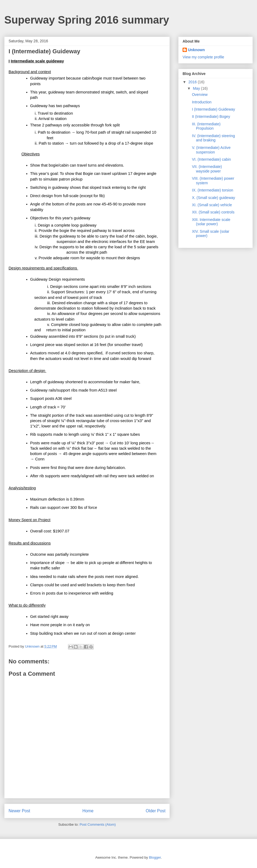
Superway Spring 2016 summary (87, 20)
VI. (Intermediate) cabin (211, 159)
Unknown (196, 50)
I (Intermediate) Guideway (213, 109)
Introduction (202, 102)
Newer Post (19, 811)
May (197, 88)
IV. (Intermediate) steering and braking (213, 138)
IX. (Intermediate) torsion (213, 190)
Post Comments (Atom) (98, 824)
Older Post (156, 811)
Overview (200, 95)
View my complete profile (203, 57)
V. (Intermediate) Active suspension (211, 150)
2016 (193, 82)
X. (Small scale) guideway (213, 198)
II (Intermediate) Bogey (211, 117)
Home (88, 811)
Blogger (155, 857)
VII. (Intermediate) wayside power (207, 169)
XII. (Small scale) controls (213, 212)
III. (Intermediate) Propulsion (206, 126)
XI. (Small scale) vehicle (212, 205)
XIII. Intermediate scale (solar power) (211, 222)
